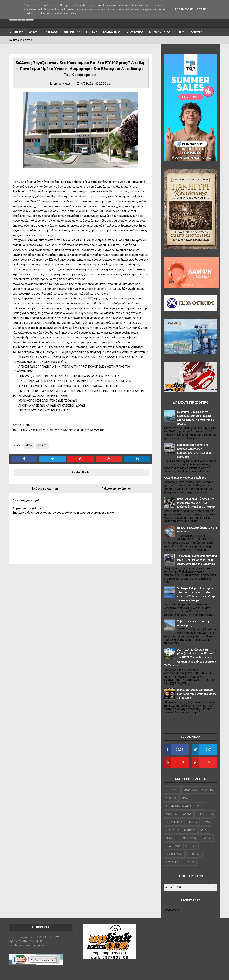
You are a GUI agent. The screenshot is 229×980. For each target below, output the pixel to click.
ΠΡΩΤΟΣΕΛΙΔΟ (174, 854)
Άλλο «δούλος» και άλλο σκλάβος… (185, 478)
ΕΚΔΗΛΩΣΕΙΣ (111, 32)
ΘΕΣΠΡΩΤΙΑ (71, 32)
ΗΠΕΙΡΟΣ (42, 445)
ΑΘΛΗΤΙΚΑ (208, 790)
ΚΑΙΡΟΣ (196, 32)
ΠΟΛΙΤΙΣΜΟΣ (173, 846)
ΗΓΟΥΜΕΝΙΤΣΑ (174, 822)
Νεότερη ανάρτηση (45, 489)
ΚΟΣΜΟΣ (171, 838)
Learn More (184, 9)
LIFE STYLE (172, 790)
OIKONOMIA (190, 790)
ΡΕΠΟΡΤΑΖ (194, 854)
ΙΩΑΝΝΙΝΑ (15, 32)
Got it (201, 9)
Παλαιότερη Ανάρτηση (116, 489)
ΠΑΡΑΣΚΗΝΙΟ (188, 838)
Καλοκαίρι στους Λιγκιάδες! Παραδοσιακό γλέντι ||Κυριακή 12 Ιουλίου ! (196, 694)
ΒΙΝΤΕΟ (91, 32)
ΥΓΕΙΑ (180, 32)
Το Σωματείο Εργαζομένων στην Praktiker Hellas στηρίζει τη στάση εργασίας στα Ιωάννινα (197, 560)
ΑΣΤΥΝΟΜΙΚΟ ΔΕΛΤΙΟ (178, 806)
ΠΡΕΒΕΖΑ (50, 32)
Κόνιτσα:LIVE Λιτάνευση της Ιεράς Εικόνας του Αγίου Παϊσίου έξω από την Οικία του (196, 503)
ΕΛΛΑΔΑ (187, 814)
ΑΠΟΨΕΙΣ (171, 798)
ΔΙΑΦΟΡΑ (171, 814)
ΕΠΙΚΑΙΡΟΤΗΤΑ (159, 32)
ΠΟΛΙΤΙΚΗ (206, 838)
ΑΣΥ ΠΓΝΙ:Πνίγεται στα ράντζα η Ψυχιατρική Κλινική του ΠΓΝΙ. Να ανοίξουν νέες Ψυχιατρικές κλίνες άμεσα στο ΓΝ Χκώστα (190, 658)
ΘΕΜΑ (206, 822)
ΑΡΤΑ (33, 32)
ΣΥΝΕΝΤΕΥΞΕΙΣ (174, 862)
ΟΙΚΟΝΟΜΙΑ (134, 32)
